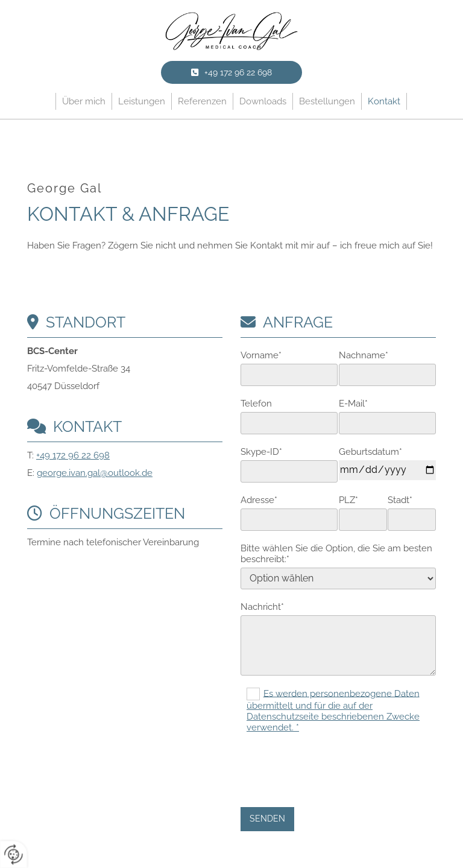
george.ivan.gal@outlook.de (95, 473)
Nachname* (364, 355)
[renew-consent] (14, 854)
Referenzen (202, 101)
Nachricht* (262, 607)
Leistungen (142, 101)
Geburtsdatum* (370, 452)
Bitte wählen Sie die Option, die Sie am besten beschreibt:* (336, 554)
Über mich (84, 101)
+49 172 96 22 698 (73, 455)
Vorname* (261, 355)
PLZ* (348, 500)
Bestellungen (327, 101)
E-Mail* (353, 404)
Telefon (256, 404)
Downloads (263, 101)
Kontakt (384, 101)
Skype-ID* (261, 452)
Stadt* (400, 500)
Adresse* (259, 500)
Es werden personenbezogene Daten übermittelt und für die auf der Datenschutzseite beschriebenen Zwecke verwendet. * (333, 710)
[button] (231, 72)
